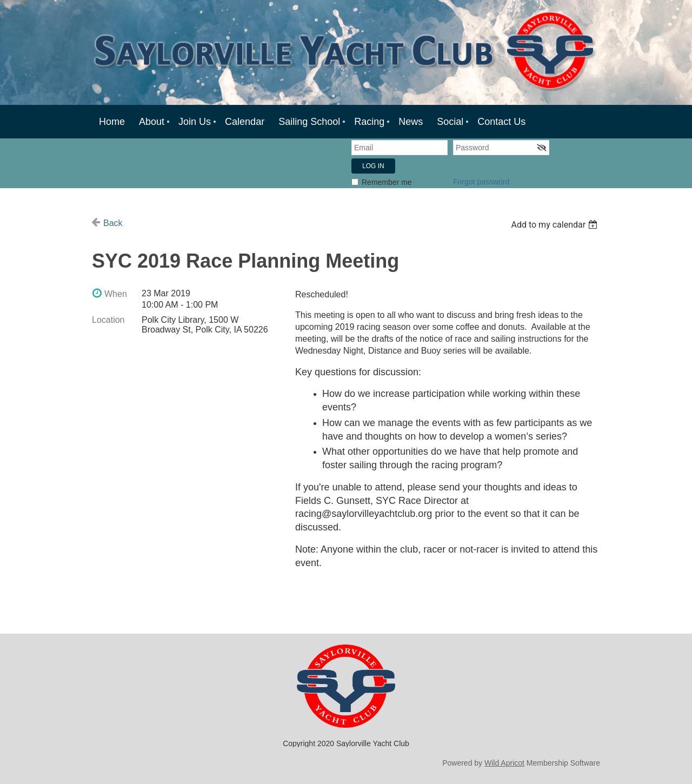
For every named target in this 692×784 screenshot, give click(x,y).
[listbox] (555, 225)
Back (113, 223)
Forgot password (481, 182)
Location (108, 320)
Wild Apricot (504, 763)
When (116, 294)
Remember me (387, 182)
